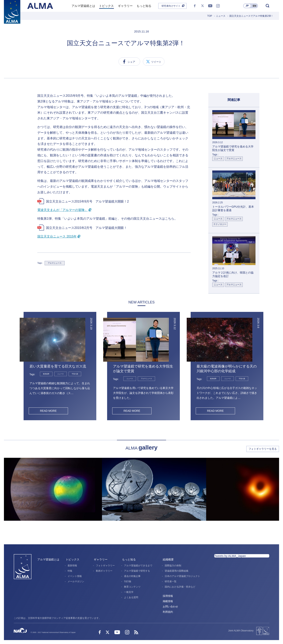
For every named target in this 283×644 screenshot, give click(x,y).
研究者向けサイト (171, 6)
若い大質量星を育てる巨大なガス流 (58, 366)
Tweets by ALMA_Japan (230, 556)
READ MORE (48, 411)
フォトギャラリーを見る (263, 449)
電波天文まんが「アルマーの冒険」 (62, 210)
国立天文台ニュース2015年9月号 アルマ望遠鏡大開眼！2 (87, 201)
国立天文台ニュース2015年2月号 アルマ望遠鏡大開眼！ (87, 228)
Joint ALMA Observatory (241, 631)
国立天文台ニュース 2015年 (57, 236)
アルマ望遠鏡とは (48, 559)
